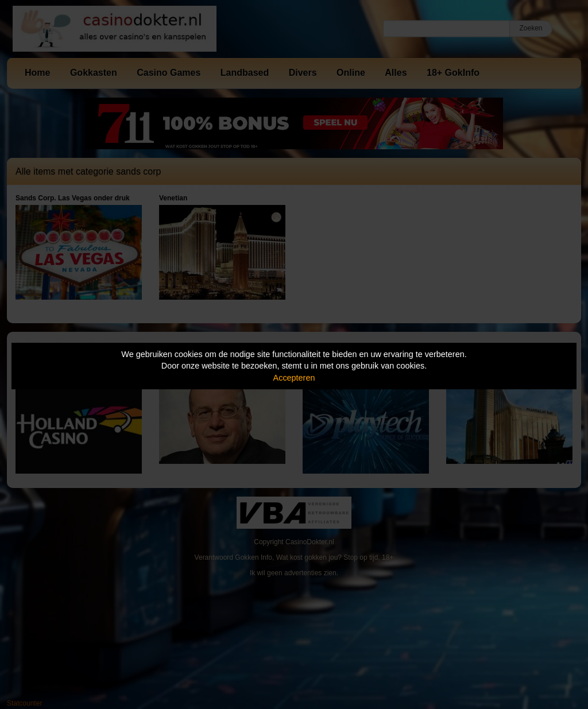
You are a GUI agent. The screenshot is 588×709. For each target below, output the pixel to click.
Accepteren (294, 378)
